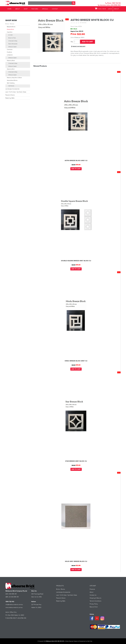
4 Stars (77, 23)
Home (9, 9)
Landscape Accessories (12, 89)
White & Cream (12, 47)
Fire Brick (9, 52)
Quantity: (72, 42)
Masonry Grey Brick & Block (14, 78)
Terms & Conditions (95, 601)
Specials (45, 9)
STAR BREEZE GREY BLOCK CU (76, 461)
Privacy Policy (94, 604)
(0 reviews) (83, 23)
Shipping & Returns (95, 598)
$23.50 (74, 165)
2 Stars (73, 23)
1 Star (71, 23)
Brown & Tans (12, 38)
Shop (26, 9)
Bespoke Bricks (11, 27)
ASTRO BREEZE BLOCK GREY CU (76, 160)
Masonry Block (11, 61)
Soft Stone (11, 86)
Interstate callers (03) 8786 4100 (109, 5)
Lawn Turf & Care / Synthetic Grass (16, 92)
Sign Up (116, 9)
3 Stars (75, 23)
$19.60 (78, 165)
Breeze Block (10, 29)
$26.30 (73, 565)
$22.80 (78, 565)
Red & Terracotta (13, 44)
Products (92, 589)
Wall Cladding (11, 83)
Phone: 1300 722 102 (113, 3)
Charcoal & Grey (13, 41)
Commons (10, 50)
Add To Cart (76, 169)
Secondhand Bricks (12, 80)
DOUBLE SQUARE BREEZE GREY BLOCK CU (76, 261)
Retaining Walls (10, 98)
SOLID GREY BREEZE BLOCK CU (76, 561)
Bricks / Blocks (10, 24)
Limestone (10, 55)
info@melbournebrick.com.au (14, 604)
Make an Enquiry (79, 47)
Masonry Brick (11, 69)
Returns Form (94, 607)
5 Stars (79, 23)
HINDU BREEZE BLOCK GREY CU (76, 361)
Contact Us (93, 595)
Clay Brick (10, 32)
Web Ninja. (90, 641)
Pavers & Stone (10, 95)
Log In (110, 9)
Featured (35, 9)
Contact (55, 9)
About (18, 9)
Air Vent (10, 35)
